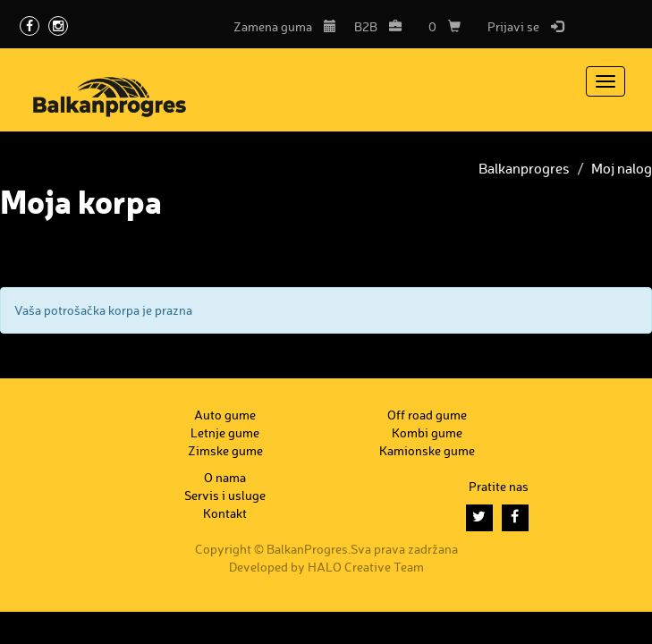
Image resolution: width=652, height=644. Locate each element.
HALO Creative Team (366, 567)
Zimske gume (225, 450)
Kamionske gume (427, 450)
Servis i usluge (225, 495)
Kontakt (225, 513)
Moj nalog (622, 168)
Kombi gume (427, 432)
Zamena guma (285, 26)
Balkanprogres (524, 168)
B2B (378, 26)
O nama (225, 477)
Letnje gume (225, 432)
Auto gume (225, 415)
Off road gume (427, 415)
